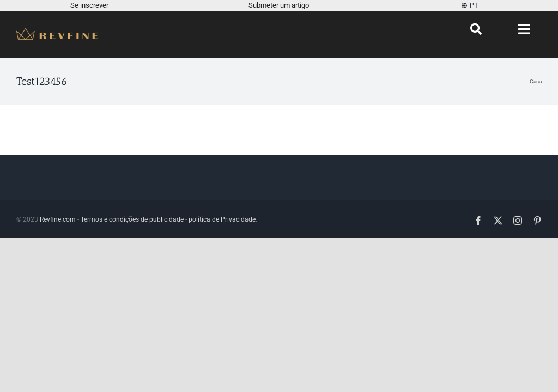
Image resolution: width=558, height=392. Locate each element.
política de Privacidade (222, 219)
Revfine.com (58, 219)
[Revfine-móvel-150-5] (57, 32)
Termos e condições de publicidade (132, 219)
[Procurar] (476, 29)
